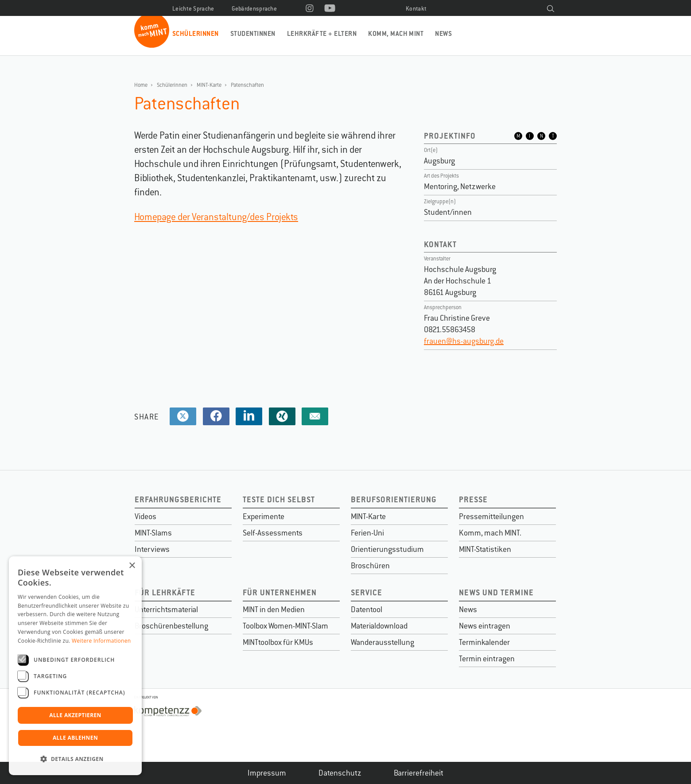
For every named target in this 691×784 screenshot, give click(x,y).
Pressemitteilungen (491, 516)
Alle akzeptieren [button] (75, 715)
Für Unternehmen (280, 592)
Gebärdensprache (254, 9)
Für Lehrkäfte (165, 592)
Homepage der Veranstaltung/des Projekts (216, 217)
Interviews (152, 549)
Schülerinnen (196, 33)
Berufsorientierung (394, 499)
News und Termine (496, 592)
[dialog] (75, 666)
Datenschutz (340, 773)
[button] (75, 759)
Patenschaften (247, 85)
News (443, 33)
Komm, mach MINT (396, 33)
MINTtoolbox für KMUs (278, 642)
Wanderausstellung (382, 642)
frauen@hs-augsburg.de (464, 341)
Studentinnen (253, 33)
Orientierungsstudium (387, 549)
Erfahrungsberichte (178, 499)
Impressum (267, 773)
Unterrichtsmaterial (166, 609)
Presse (473, 499)
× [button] (132, 566)
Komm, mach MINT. (490, 533)
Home (141, 85)
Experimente (264, 516)
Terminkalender (484, 642)
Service (367, 592)
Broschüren (370, 566)
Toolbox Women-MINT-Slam (285, 626)
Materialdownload (379, 626)
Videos (146, 516)
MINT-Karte (209, 85)
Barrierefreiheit (419, 773)
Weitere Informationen (101, 641)
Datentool (367, 609)
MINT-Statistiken (485, 549)
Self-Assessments (273, 533)
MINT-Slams (153, 533)
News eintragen (485, 626)
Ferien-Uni (367, 533)
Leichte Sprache (193, 9)
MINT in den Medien (274, 609)
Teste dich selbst (279, 499)
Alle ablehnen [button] (75, 738)
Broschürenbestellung (171, 626)
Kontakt (416, 9)
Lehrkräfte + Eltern (322, 33)
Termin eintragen (487, 659)
